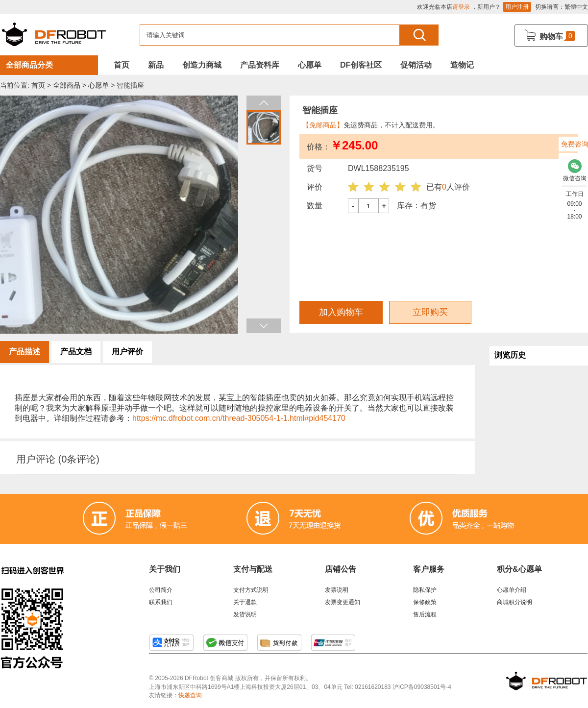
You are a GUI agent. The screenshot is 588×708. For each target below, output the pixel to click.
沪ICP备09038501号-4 (422, 687)
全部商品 (67, 85)
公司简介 (161, 590)
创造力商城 (202, 65)
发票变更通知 (343, 602)
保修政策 (425, 602)
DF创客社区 (361, 65)
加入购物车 (341, 312)
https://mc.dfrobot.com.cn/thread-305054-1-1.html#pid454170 (239, 418)
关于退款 (245, 602)
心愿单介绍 (512, 590)
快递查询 (190, 695)
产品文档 (76, 352)
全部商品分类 (29, 65)
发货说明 (245, 614)
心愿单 (310, 65)
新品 (156, 65)
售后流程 (425, 614)
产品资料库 (260, 65)
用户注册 (517, 7)
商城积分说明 (514, 602)
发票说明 (337, 590)
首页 (122, 65)
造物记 (462, 65)
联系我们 (161, 602)
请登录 (461, 7)
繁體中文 (576, 7)
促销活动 (416, 65)
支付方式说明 (251, 590)
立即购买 (430, 312)
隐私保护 (425, 590)
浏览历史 (510, 355)
